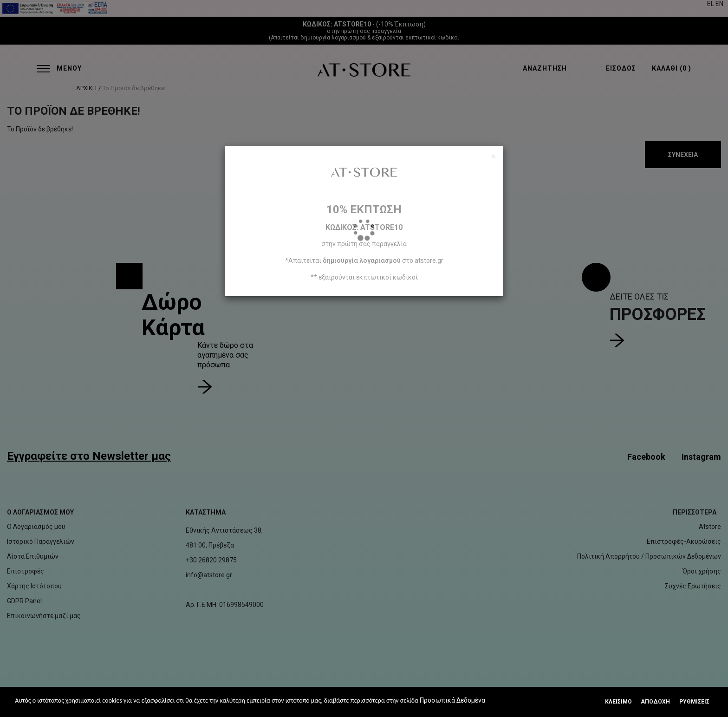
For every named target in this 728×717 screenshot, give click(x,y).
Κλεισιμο (618, 702)
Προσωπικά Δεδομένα (452, 700)
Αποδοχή (655, 702)
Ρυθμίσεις (694, 702)
